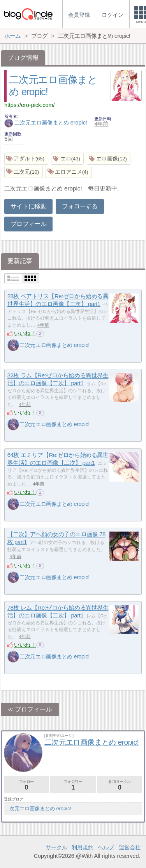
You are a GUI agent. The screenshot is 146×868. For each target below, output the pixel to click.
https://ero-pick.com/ (30, 105)
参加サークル (120, 785)
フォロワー (73, 785)
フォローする (80, 206)
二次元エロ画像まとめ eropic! (46, 123)
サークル (56, 847)
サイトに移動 (28, 206)
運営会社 (130, 847)
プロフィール (28, 224)
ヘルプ (106, 847)
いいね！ (25, 333)
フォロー (26, 785)
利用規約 (83, 847)
